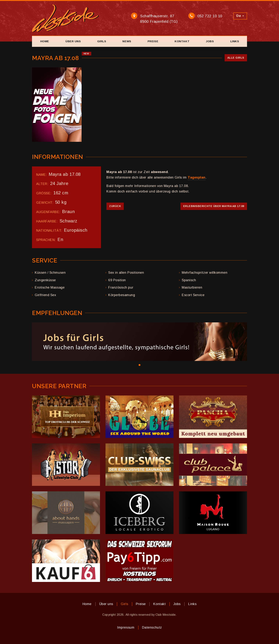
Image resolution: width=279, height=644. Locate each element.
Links (235, 41)
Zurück (115, 206)
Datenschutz (152, 627)
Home (45, 41)
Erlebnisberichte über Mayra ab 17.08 (214, 206)
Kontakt (182, 41)
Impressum (126, 627)
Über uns (73, 41)
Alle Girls (236, 58)
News (127, 41)
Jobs (210, 41)
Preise (153, 41)
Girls (102, 41)
